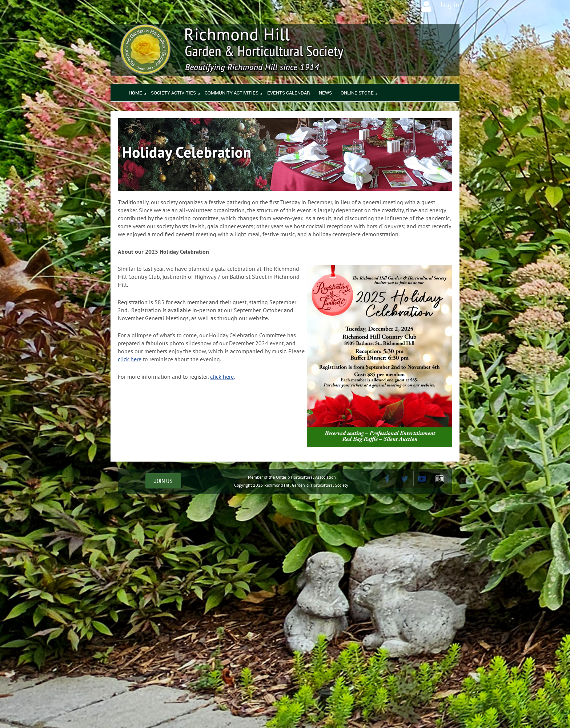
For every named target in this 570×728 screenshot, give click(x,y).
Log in (450, 5)
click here (130, 359)
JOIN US (163, 481)
